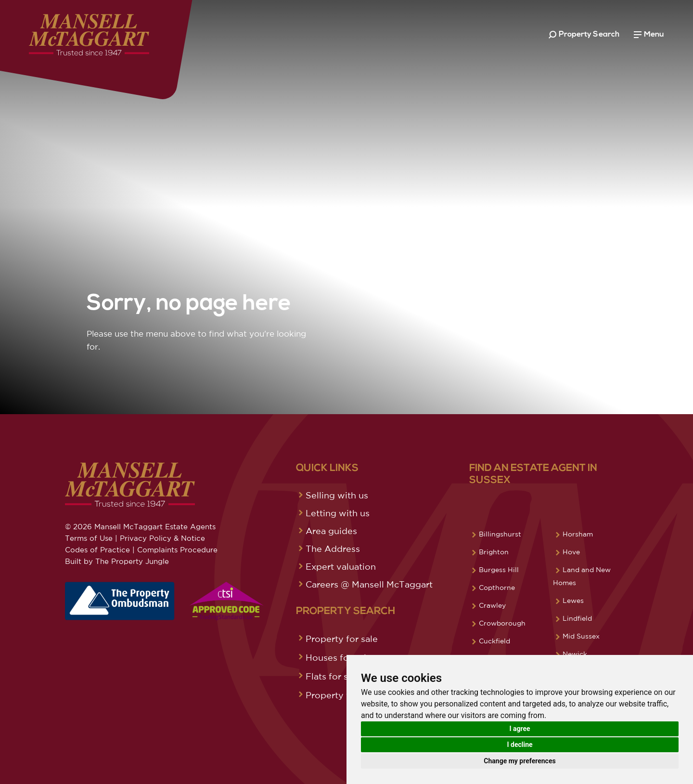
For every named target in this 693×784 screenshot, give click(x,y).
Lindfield (577, 618)
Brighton (494, 552)
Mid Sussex (581, 636)
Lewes (573, 601)
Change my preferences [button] (520, 761)
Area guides (331, 531)
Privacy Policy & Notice (162, 538)
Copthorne (497, 588)
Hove (571, 552)
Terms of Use (89, 538)
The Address (333, 549)
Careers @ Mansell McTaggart (369, 584)
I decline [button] (520, 745)
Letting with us (338, 513)
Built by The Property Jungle (117, 561)
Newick (575, 654)
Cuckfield (494, 641)
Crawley (492, 605)
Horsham (578, 534)
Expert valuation (341, 566)
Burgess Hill (499, 570)
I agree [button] (520, 729)
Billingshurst (500, 534)
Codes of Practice (97, 550)
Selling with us (337, 495)
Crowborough (502, 623)
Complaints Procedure (177, 550)
